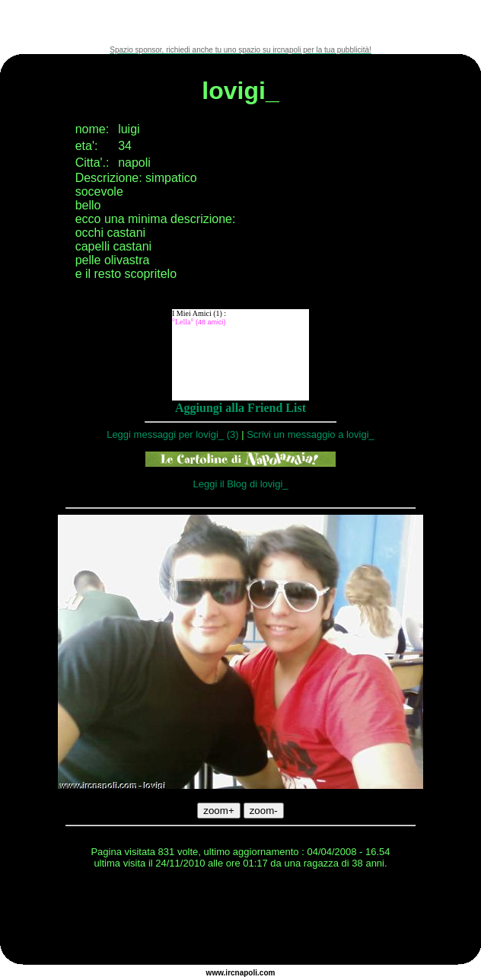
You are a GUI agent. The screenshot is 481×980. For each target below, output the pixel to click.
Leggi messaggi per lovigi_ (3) (172, 434)
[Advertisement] (240, 23)
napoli (246, 973)
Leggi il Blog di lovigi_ (240, 484)
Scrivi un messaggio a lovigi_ (311, 434)
